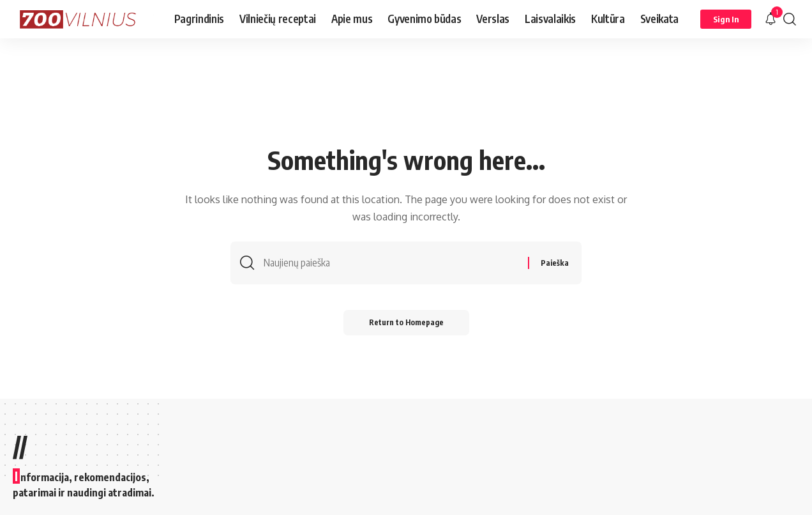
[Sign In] (726, 19)
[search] (790, 19)
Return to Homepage (406, 322)
